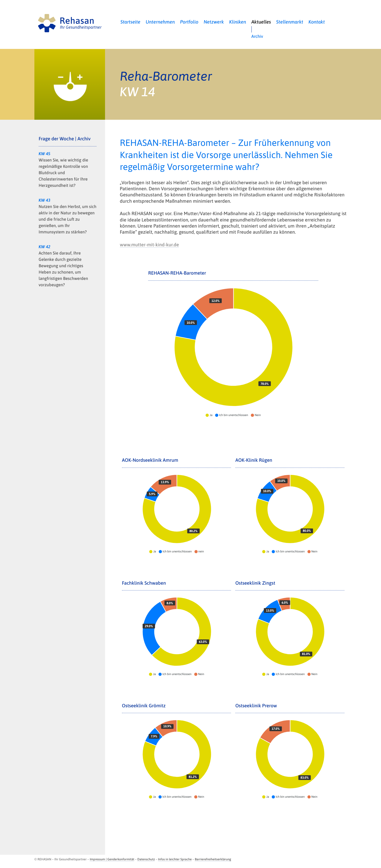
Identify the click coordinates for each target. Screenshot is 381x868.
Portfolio (189, 22)
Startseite (130, 22)
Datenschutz (146, 859)
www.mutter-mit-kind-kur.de (149, 245)
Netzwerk (214, 22)
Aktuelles (261, 22)
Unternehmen (160, 22)
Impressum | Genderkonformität (112, 859)
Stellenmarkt (290, 22)
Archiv (257, 36)
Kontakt (317, 22)
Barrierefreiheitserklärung (213, 859)
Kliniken (238, 22)
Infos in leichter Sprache (175, 859)
